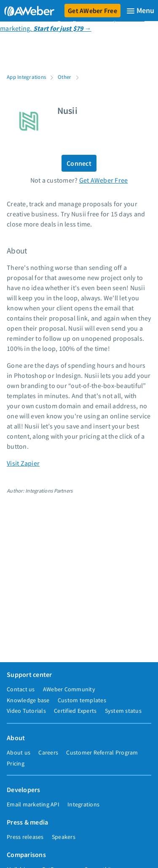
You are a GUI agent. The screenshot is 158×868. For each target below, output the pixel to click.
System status (123, 711)
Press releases (25, 837)
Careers (48, 752)
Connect (79, 163)
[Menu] (140, 11)
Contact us (21, 689)
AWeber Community (69, 689)
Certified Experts (75, 711)
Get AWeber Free (92, 11)
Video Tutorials (26, 711)
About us (19, 752)
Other (64, 77)
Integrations (83, 804)
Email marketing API (33, 804)
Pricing (16, 763)
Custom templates (82, 700)
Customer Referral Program (102, 752)
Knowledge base (28, 700)
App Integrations (26, 77)
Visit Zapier (23, 463)
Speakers (64, 837)
